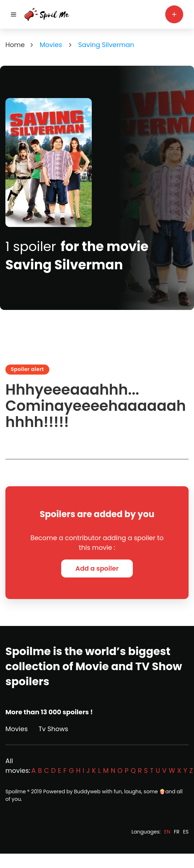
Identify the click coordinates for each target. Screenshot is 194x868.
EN (167, 832)
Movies (17, 729)
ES (186, 832)
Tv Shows (53, 729)
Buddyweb (87, 792)
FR (177, 832)
